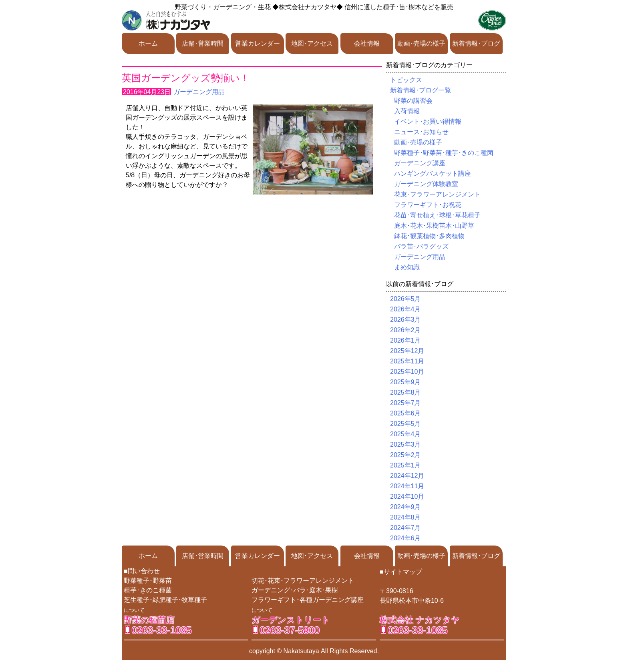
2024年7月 (406, 528)
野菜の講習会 (413, 101)
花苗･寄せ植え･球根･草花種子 (437, 215)
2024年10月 (407, 496)
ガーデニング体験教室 (426, 184)
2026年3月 (406, 320)
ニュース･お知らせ (421, 132)
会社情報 (367, 43)
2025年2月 (406, 455)
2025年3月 (406, 444)
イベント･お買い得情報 (428, 121)
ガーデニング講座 (420, 163)
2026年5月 (406, 299)
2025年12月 (407, 351)
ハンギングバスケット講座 (433, 174)
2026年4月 (406, 309)
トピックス (406, 80)
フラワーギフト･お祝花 (428, 205)
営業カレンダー (258, 43)
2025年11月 (407, 361)
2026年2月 (406, 330)
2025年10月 (407, 372)
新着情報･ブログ (476, 43)
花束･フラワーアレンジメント (437, 194)
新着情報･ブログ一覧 (421, 90)
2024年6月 (406, 538)
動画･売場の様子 (421, 43)
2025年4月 (406, 434)
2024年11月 (407, 486)
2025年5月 (406, 424)
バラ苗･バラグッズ (421, 246)
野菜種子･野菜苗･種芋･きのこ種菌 (444, 153)
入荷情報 (407, 111)
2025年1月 (406, 465)
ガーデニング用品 (199, 92)
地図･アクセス (312, 43)
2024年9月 (406, 507)
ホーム (148, 43)
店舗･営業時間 (203, 43)
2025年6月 (406, 413)
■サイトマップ (401, 572)
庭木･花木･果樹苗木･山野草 (434, 226)
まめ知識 (407, 267)
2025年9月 (406, 382)
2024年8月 (406, 517)
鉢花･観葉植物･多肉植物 (429, 236)
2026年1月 (406, 340)
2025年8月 (406, 392)
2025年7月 (406, 403)
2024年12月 (407, 476)
